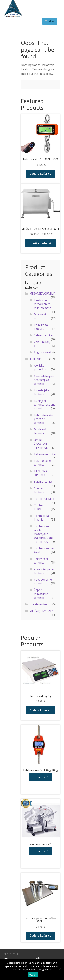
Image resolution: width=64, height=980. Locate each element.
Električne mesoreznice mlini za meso (43, 304)
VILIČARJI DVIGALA (41, 611)
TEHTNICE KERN (45, 499)
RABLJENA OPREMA (41, 473)
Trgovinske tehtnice (41, 561)
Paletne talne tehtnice (42, 463)
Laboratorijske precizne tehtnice (43, 419)
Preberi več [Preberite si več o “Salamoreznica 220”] (40, 851)
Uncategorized (39, 604)
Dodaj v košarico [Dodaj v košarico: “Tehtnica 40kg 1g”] (40, 710)
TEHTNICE (36, 359)
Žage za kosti (42, 352)
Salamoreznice (43, 335)
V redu (33, 975)
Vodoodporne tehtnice (43, 582)
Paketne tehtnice (45, 454)
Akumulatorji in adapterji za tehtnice (44, 380)
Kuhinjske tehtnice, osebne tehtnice (45, 405)
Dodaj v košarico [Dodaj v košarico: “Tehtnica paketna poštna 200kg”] (40, 935)
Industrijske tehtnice (42, 392)
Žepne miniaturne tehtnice (41, 594)
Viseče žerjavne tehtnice (44, 571)
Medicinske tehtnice (41, 431)
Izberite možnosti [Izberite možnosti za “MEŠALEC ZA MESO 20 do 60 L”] (40, 243)
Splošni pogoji (11, 954)
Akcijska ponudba (40, 367)
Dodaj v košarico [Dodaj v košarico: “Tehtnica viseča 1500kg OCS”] (40, 174)
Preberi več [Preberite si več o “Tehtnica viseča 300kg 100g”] (40, 777)
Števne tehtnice (39, 490)
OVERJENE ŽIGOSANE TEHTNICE (41, 444)
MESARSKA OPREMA (42, 294)
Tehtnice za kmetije (41, 518)
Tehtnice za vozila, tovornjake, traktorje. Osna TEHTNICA (44, 534)
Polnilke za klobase (41, 327)
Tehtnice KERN (40, 507)
